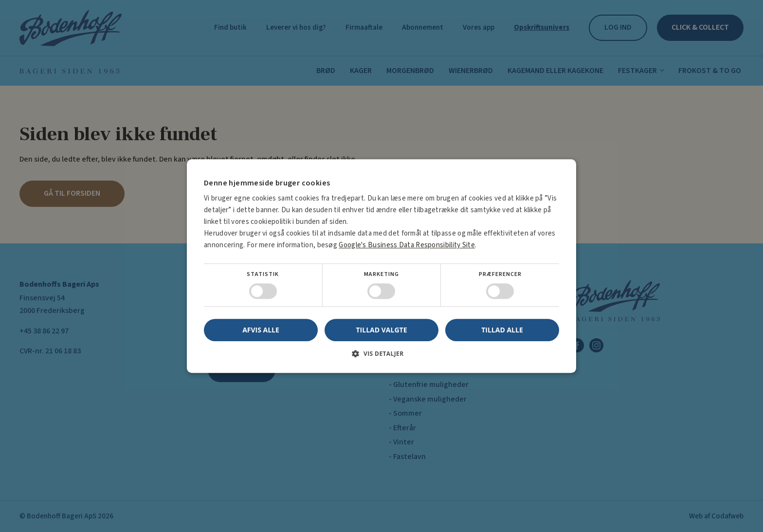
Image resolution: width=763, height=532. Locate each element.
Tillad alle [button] (502, 330)
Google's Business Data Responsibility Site (407, 245)
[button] (381, 357)
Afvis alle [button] (261, 330)
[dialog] (381, 266)
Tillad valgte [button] (382, 330)
